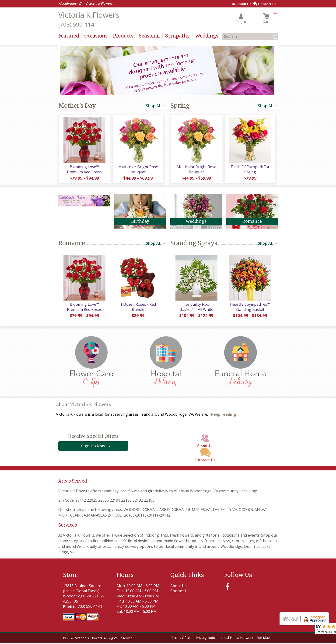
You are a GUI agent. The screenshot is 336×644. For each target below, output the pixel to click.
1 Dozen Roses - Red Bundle (138, 308)
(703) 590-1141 (78, 24)
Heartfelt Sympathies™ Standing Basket (250, 308)
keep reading (224, 416)
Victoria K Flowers (89, 15)
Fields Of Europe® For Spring (250, 170)
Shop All (156, 106)
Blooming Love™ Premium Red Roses (84, 170)
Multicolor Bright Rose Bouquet (138, 170)
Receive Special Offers (93, 438)
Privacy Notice (207, 639)
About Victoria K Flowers (84, 406)
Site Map (263, 639)
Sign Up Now (93, 448)
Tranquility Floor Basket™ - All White (196, 308)
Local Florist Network (237, 639)
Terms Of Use (182, 639)
